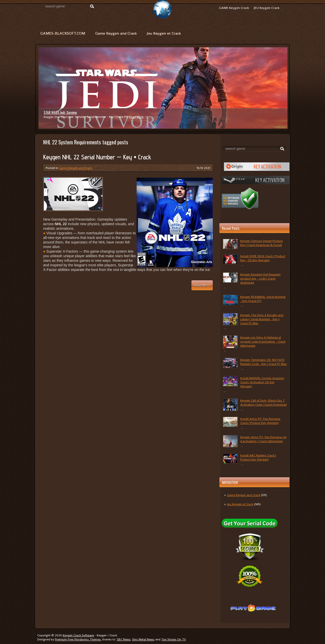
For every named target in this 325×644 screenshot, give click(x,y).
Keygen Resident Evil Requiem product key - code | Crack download (260, 279)
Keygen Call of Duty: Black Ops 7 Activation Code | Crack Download (263, 403)
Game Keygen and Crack (116, 33)
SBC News (124, 639)
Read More (136, 117)
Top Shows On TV (174, 639)
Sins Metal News (143, 639)
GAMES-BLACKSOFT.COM (63, 33)
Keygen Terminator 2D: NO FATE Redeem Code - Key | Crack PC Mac (264, 362)
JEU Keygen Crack (267, 8)
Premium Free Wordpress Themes (78, 639)
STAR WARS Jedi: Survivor (60, 112)
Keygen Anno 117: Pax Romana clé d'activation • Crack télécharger (263, 439)
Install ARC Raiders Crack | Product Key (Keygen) (258, 457)
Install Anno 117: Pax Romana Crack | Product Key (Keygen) (260, 421)
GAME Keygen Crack (234, 8)
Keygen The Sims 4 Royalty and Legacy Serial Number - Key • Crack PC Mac (262, 319)
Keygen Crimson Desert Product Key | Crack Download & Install (262, 243)
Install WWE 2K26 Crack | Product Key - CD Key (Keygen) (263, 258)
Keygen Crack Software (78, 635)
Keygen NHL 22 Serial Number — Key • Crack (97, 157)
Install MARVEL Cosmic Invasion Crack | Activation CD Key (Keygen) (262, 382)
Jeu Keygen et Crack (164, 33)
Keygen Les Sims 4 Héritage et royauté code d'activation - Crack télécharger (263, 342)
